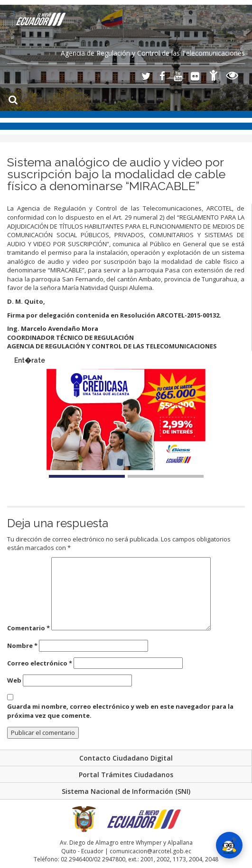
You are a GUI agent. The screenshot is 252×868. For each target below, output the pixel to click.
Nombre (22, 646)
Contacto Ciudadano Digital (126, 758)
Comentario (28, 628)
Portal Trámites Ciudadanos (126, 775)
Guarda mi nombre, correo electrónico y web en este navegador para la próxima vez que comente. (120, 711)
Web (14, 680)
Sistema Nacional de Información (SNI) (126, 791)
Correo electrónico (40, 663)
